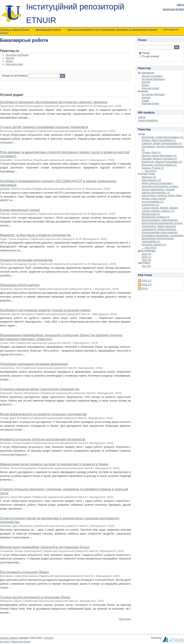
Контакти (5, 642)
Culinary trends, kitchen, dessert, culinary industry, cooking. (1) (160, 209)
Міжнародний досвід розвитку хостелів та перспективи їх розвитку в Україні (54, 464)
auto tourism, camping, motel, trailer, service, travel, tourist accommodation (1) (162, 199)
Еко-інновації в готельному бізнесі (24, 572)
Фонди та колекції (152, 76)
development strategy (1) (156, 217)
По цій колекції (149, 56)
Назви (9, 61)
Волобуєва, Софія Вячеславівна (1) (163, 137)
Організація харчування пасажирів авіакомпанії (34, 364)
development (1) (151, 214)
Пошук (144, 53)
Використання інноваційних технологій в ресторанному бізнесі (45, 547)
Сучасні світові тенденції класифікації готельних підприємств (44, 127)
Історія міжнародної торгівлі (20, 210)
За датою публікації (17, 55)
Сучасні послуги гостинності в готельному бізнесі (35, 597)
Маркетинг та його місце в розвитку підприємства (35, 235)
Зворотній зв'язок (21, 642)
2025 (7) (146, 257)
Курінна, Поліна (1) (153, 168)
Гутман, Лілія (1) (151, 152)
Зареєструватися (148, 120)
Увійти (180, 5)
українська (169, 9)
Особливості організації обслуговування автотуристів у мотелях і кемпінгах (54, 102)
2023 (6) (146, 260)
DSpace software (9, 638)
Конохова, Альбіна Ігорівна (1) (159, 165)
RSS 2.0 (146, 284)
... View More (149, 171)
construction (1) (150, 205)
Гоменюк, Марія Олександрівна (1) (162, 143)
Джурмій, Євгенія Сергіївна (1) (159, 159)
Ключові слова (14, 64)
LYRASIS (48, 638)
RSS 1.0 (146, 281)
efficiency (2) (149, 177)
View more (125, 619)
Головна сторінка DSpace (15, 30)
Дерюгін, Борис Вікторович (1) (159, 156)
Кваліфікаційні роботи (48, 30)
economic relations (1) (154, 245)
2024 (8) (146, 254)
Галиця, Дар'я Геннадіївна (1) (159, 140)
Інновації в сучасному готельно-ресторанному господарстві (43, 439)
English (180, 9)
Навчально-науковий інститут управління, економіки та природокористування (112, 30)
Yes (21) (146, 266)
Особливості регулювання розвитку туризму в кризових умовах (45, 310)
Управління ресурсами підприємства (26, 260)
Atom (145, 288)
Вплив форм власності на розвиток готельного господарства (43, 414)
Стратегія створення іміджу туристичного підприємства (40, 389)
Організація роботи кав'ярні (20, 285)
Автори (10, 58)
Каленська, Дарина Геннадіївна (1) (162, 162)
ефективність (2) (151, 180)
